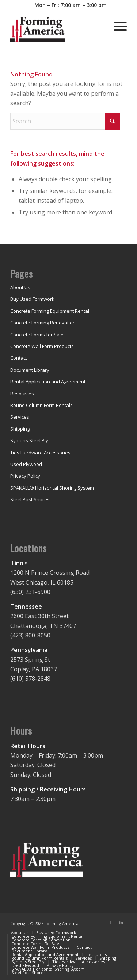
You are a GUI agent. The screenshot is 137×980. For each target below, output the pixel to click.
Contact (19, 358)
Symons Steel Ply (29, 440)
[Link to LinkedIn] (121, 922)
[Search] (65, 121)
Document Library (30, 370)
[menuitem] (71, 5)
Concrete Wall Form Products (42, 346)
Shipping (20, 429)
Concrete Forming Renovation (43, 323)
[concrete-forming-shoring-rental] (57, 31)
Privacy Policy (25, 476)
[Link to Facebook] (110, 922)
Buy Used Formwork (32, 299)
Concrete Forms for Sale (37, 335)
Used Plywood (26, 464)
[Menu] (117, 26)
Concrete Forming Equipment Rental (50, 311)
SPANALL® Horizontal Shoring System (52, 488)
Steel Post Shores (30, 499)
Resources (22, 394)
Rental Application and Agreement (48, 382)
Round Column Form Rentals (41, 405)
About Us (20, 287)
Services (20, 417)
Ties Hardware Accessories (40, 453)
